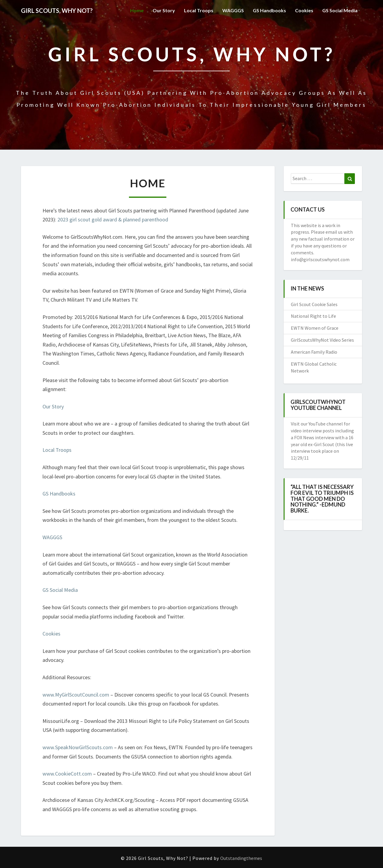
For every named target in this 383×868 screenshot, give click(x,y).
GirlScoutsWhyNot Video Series (322, 340)
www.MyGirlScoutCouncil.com (76, 695)
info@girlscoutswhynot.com (320, 259)
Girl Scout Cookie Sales (314, 304)
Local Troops (199, 10)
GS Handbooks (269, 10)
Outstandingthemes (241, 858)
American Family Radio (314, 352)
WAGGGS (233, 10)
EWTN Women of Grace (315, 328)
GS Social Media (340, 10)
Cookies (304, 10)
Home (137, 10)
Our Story (164, 10)
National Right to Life (313, 316)
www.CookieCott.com (67, 774)
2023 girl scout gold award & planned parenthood (113, 219)
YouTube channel (326, 424)
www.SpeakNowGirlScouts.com (78, 747)
